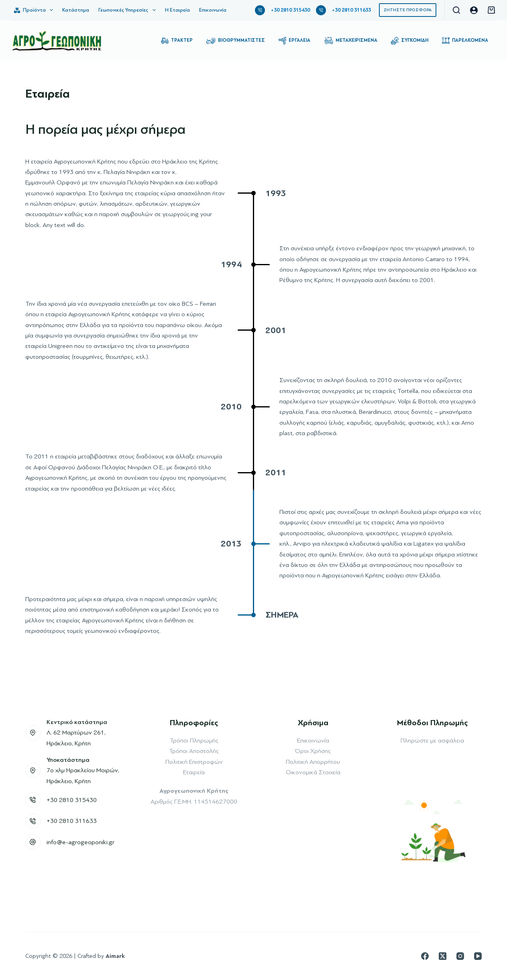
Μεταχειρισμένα (351, 41)
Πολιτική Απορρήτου (313, 762)
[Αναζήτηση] (456, 10)
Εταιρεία (194, 772)
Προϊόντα (35, 10)
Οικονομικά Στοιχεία (313, 772)
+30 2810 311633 (351, 10)
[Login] (474, 10)
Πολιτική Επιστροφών (194, 762)
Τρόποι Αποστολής (194, 751)
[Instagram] (460, 956)
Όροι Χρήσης (313, 751)
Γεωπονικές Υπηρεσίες (129, 10)
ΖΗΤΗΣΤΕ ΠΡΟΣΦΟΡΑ (408, 10)
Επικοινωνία (213, 10)
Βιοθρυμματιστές (236, 41)
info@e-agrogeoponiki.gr (80, 842)
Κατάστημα (76, 10)
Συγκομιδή (410, 41)
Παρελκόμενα (465, 41)
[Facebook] (425, 956)
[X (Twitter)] (443, 956)
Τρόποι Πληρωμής (194, 741)
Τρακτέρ (177, 41)
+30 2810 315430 (290, 10)
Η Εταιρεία (177, 10)
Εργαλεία (294, 41)
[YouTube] (478, 956)
